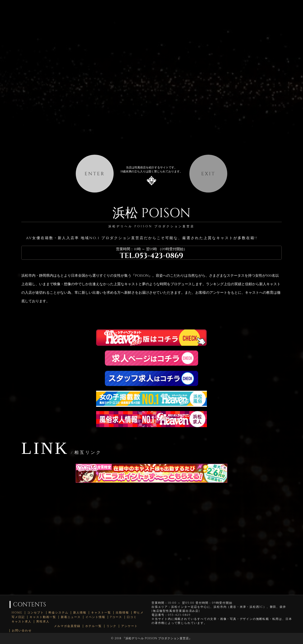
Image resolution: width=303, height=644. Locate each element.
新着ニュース (71, 617)
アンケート (129, 626)
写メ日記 (18, 617)
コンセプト (36, 613)
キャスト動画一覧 (43, 617)
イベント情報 (95, 617)
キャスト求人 (22, 622)
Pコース (116, 617)
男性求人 (43, 622)
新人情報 (80, 613)
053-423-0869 (159, 256)
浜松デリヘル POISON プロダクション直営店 (157, 638)
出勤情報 (122, 613)
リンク (111, 626)
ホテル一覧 (94, 626)
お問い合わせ (22, 631)
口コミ (132, 617)
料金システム (58, 613)
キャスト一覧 (101, 613)
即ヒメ (139, 613)
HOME (17, 613)
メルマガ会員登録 (67, 626)
